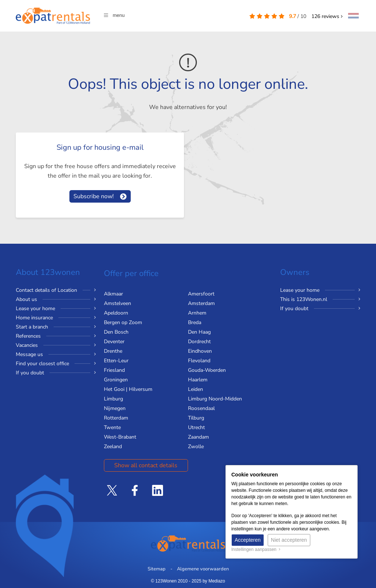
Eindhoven (200, 351)
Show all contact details (146, 465)
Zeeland (113, 447)
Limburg (113, 399)
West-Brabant (120, 437)
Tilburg (196, 418)
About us (26, 299)
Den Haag (199, 332)
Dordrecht (199, 342)
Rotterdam (116, 418)
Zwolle (196, 447)
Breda (195, 322)
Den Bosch (116, 332)
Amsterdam (201, 303)
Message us (29, 354)
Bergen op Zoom (123, 322)
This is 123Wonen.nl (304, 299)
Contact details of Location (46, 290)
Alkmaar (113, 294)
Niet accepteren (289, 540)
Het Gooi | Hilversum (128, 389)
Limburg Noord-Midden (215, 399)
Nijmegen (115, 408)
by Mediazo (214, 581)
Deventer (114, 342)
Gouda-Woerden (207, 370)
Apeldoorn (116, 313)
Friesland (114, 370)
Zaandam (198, 437)
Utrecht (196, 427)
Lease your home (35, 308)
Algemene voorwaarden (203, 569)
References (28, 336)
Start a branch (32, 327)
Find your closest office (42, 364)
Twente (112, 427)
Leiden (196, 389)
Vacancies (27, 345)
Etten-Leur (116, 361)
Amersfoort (201, 294)
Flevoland (199, 361)
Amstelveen (117, 303)
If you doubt (30, 373)
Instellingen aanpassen (256, 549)
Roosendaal (201, 408)
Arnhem (197, 313)
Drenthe (113, 351)
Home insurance (34, 318)
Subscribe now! (94, 196)
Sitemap (157, 569)
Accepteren (248, 540)
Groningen (116, 380)
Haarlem (198, 380)
